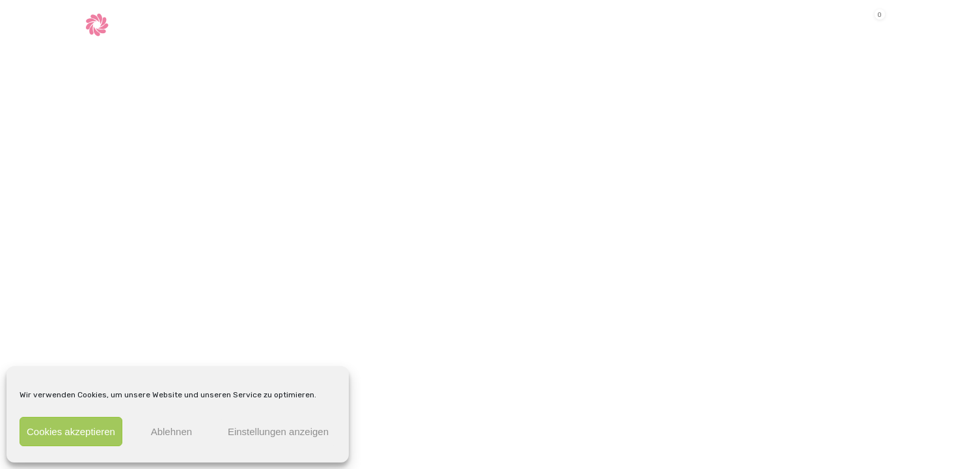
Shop (443, 23)
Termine (387, 23)
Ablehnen (171, 432)
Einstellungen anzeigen (278, 432)
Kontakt (509, 23)
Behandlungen (295, 23)
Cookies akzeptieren (71, 432)
